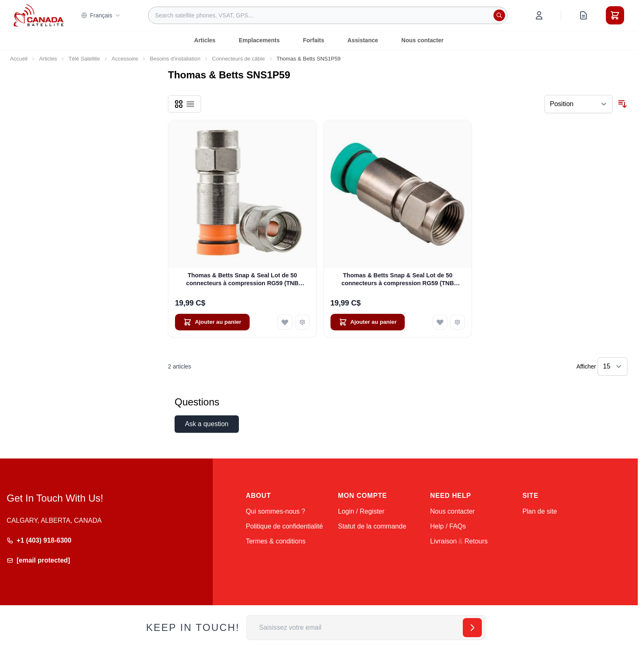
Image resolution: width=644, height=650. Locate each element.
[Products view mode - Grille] (179, 104)
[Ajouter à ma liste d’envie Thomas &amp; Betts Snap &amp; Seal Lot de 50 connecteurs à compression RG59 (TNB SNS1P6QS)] (440, 322)
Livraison (443, 541)
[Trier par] (578, 104)
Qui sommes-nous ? (276, 511)
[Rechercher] (499, 15)
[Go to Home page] (39, 15)
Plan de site (540, 511)
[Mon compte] (539, 15)
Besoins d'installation (175, 59)
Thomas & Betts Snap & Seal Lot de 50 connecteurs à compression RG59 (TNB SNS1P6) (242, 280)
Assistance (363, 40)
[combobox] (328, 15)
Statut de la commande (372, 526)
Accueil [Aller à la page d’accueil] (19, 59)
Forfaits (313, 40)
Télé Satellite (84, 59)
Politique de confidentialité (284, 526)
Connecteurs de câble (238, 59)
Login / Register (361, 511)
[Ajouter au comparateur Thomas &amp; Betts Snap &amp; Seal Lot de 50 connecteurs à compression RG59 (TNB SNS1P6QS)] (457, 322)
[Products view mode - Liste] (190, 104)
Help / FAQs (448, 526)
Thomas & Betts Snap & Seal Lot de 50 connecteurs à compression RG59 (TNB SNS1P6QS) (397, 280)
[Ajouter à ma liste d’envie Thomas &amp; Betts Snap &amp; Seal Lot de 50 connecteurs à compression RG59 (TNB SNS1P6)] (285, 322)
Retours (476, 541)
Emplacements (259, 40)
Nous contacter (423, 40)
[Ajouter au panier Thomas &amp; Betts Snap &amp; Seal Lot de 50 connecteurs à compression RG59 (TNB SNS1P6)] (212, 322)
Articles (205, 40)
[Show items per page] (612, 366)
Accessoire (125, 59)
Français (101, 15)
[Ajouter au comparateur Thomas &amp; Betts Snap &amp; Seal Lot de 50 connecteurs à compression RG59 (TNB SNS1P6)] (302, 322)
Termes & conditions (276, 541)
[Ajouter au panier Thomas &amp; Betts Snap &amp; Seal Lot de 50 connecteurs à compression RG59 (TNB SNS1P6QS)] (368, 322)
